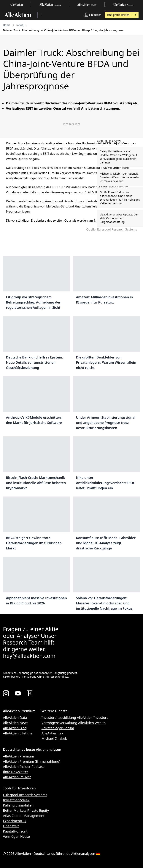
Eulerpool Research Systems (25, 795)
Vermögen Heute (16, 836)
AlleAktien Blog (15, 728)
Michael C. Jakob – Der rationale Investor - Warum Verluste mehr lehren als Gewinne (119, 177)
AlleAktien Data (15, 718)
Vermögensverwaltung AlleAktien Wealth (74, 723)
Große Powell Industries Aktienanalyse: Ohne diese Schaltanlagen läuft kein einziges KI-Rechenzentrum (120, 198)
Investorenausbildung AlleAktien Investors (75, 718)
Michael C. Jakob (54, 738)
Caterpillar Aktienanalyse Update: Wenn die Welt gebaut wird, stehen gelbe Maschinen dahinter (119, 157)
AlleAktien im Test (17, 777)
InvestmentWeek (16, 800)
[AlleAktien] (18, 15)
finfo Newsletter (16, 772)
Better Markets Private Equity (26, 810)
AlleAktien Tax (52, 733)
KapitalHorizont (15, 831)
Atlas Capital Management (24, 816)
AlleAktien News (16, 723)
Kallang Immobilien (18, 805)
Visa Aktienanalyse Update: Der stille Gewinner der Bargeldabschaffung (119, 218)
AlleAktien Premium (19, 756)
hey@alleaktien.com (29, 656)
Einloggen (93, 15)
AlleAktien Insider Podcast (23, 767)
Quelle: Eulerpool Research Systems (112, 229)
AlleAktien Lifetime (18, 733)
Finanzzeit (11, 826)
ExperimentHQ (15, 821)
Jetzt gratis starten (122, 15)
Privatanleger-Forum (58, 728)
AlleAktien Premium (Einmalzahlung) (32, 761)
